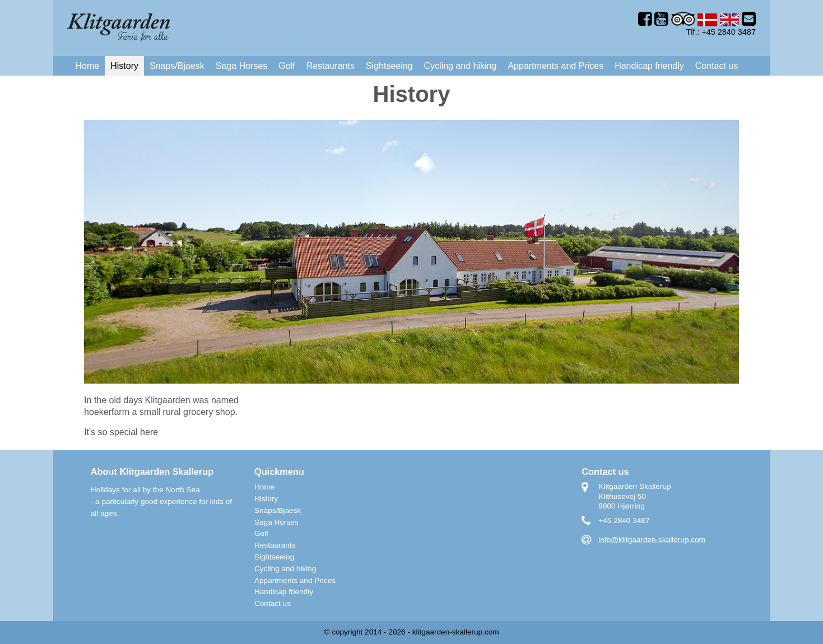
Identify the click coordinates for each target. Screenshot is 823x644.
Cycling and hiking (461, 66)
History (124, 66)
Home (88, 66)
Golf (287, 66)
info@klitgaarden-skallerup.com (652, 540)
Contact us (717, 66)
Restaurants (331, 66)
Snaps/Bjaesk (177, 66)
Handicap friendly (649, 66)
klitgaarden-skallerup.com (456, 632)
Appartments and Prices (555, 66)
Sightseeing (389, 66)
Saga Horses (242, 66)
